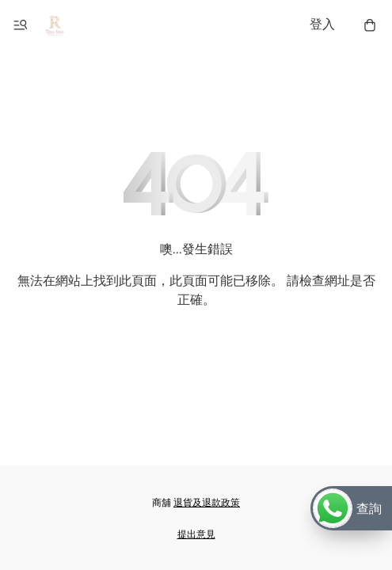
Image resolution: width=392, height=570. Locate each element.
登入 (322, 25)
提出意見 (196, 535)
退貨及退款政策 (207, 503)
